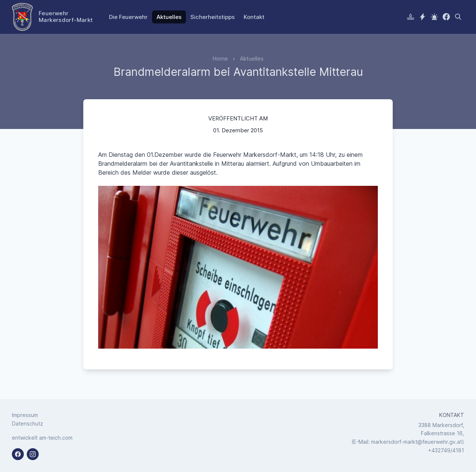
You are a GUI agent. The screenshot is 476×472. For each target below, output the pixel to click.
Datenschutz (28, 423)
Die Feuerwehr (128, 17)
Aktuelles (169, 17)
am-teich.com (56, 438)
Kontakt (254, 17)
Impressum (25, 415)
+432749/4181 (446, 450)
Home (220, 59)
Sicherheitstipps (213, 17)
